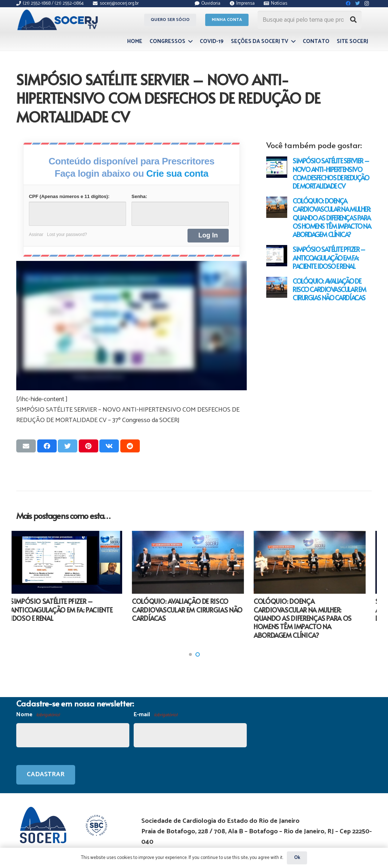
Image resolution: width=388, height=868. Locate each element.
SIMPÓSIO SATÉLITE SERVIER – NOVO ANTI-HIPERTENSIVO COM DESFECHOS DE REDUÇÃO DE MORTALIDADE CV (331, 173)
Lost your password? (67, 235)
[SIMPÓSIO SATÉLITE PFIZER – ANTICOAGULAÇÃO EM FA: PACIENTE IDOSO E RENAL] (277, 255)
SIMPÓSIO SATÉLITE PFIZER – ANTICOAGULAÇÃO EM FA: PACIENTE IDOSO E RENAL (329, 257)
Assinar (36, 235)
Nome (38, 715)
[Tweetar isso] (68, 446)
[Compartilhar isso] (47, 446)
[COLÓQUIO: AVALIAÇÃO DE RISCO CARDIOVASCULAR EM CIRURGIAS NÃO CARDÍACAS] (277, 287)
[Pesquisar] (353, 20)
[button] (190, 654)
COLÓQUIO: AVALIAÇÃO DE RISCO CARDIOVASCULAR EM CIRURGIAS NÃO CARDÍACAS (329, 289)
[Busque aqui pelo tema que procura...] (310, 20)
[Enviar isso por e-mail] (26, 446)
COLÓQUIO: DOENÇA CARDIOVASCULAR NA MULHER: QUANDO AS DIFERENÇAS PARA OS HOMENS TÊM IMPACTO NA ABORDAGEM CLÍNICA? (332, 218)
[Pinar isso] (89, 446)
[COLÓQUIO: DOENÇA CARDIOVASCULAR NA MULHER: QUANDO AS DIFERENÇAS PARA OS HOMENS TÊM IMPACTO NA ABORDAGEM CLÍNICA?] (277, 207)
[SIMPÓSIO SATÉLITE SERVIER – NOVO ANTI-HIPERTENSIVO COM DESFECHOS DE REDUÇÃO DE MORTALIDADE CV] (277, 167)
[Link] (59, 20)
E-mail (155, 715)
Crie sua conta (177, 173)
